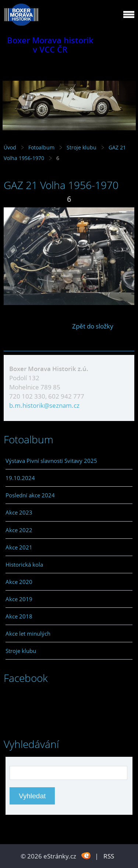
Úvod (10, 147)
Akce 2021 (19, 547)
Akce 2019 (19, 599)
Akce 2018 (19, 616)
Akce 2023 (19, 512)
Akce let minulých (28, 633)
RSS (109, 856)
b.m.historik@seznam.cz (44, 405)
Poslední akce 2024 (30, 495)
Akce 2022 (19, 530)
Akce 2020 (19, 582)
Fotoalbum (41, 147)
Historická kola (24, 564)
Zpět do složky (93, 326)
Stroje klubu (82, 147)
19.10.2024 (20, 478)
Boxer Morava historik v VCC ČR (50, 45)
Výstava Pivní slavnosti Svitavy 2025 (51, 461)
